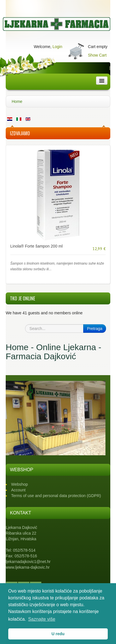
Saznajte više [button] (42, 619)
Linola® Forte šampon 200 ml (36, 246)
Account (18, 490)
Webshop (20, 484)
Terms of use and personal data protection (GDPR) (56, 496)
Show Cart (97, 55)
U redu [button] (58, 634)
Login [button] (57, 47)
